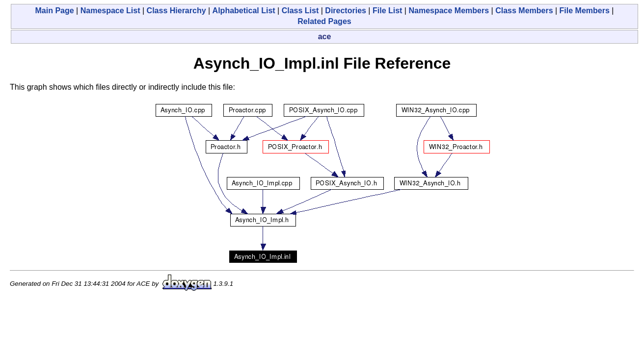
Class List (300, 11)
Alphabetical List (244, 11)
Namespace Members (449, 11)
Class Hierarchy (176, 11)
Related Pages (324, 21)
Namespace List (110, 11)
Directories (346, 11)
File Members (585, 11)
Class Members (524, 11)
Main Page (55, 11)
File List (387, 11)
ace (325, 37)
